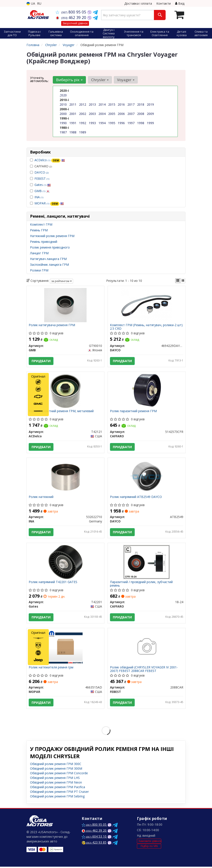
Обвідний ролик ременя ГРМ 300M (56, 770)
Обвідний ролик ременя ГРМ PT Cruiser (59, 793)
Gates (43, 185)
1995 (112, 123)
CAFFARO (41, 166)
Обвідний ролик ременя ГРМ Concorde (59, 774)
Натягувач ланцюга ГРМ (48, 259)
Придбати (41, 361)
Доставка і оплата (138, 3)
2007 (131, 114)
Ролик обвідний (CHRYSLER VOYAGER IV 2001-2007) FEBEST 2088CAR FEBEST (144, 670)
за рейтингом (62, 281)
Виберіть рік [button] (69, 80)
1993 (92, 123)
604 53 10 (95, 838)
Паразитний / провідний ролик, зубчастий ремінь (141, 585)
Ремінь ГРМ (39, 230)
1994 (102, 123)
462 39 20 (71, 17)
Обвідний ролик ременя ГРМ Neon (56, 784)
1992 (83, 123)
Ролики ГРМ (39, 270)
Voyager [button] (126, 80)
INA (39, 197)
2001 (73, 114)
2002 (83, 114)
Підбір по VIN (149, 847)
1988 (73, 132)
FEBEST (42, 179)
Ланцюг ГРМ (39, 253)
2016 (121, 104)
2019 (150, 104)
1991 (73, 123)
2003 (92, 114)
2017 (131, 104)
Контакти (164, 3)
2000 (63, 114)
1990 (63, 123)
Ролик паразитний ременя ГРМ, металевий (61, 411)
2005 (112, 114)
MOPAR (49, 203)
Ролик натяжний (41, 498)
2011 (73, 104)
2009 (150, 114)
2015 (112, 104)
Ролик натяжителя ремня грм (51, 669)
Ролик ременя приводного (50, 247)
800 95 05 (71, 12)
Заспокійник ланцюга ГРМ (49, 265)
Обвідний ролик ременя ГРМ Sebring (57, 798)
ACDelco (50, 160)
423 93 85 (94, 844)
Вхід (180, 3)
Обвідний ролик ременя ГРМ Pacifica (58, 788)
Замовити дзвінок (150, 842)
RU (39, 3)
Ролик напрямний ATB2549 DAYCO (136, 498)
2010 (63, 104)
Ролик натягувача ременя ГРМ (52, 325)
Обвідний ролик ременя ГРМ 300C (56, 765)
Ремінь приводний (44, 242)
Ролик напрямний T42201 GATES (53, 583)
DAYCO (42, 172)
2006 (121, 114)
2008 (141, 114)
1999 (150, 123)
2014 (102, 104)
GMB (42, 191)
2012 (83, 104)
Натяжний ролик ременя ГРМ (52, 236)
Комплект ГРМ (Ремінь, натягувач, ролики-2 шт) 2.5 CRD (146, 327)
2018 (141, 104)
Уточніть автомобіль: (39, 79)
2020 (63, 95)
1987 (63, 132)
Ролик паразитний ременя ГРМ (133, 411)
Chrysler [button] (100, 80)
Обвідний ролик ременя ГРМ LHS (55, 779)
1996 (121, 123)
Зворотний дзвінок (75, 23)
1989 (83, 132)
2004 (102, 114)
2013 (92, 104)
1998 (141, 123)
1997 (131, 123)
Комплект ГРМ (41, 224)
